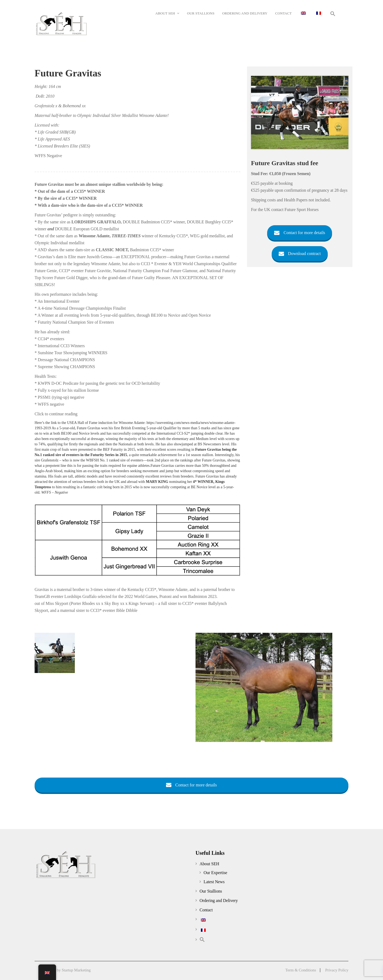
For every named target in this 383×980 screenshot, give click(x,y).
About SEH (209, 864)
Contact (206, 910)
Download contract (300, 254)
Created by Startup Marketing (67, 970)
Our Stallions (211, 891)
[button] (333, 14)
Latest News (214, 882)
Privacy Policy (337, 970)
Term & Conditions (301, 970)
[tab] (137, 415)
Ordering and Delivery (219, 901)
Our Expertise (215, 873)
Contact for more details (300, 233)
